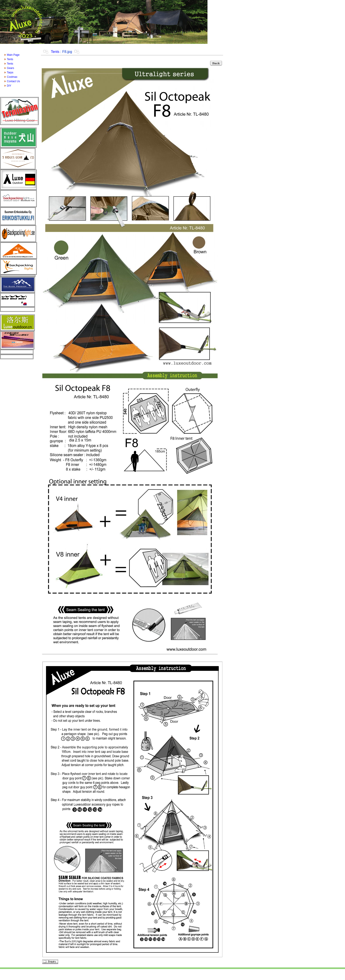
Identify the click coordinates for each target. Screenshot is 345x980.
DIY (9, 86)
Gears (10, 68)
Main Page (13, 55)
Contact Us (13, 81)
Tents (10, 59)
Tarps (10, 72)
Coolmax (12, 77)
